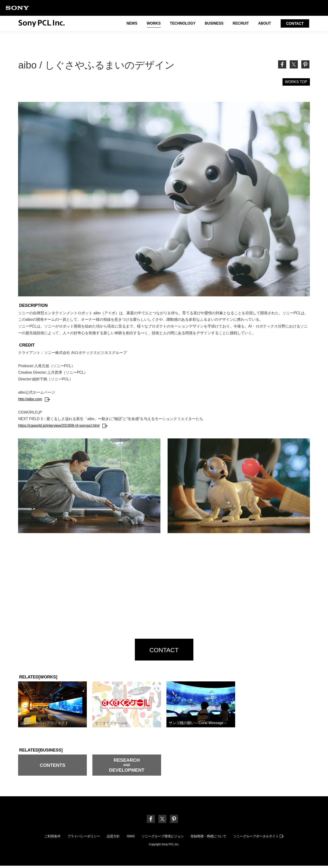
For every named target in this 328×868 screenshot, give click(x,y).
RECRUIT (240, 24)
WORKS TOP (296, 82)
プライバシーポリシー (83, 838)
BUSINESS (213, 24)
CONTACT (295, 24)
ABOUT (264, 24)
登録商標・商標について (210, 838)
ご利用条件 (51, 838)
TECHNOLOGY (181, 24)
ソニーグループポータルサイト (260, 838)
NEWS (130, 24)
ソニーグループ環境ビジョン (163, 838)
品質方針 (113, 838)
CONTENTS (53, 767)
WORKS (151, 24)
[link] (305, 64)
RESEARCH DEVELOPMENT (127, 767)
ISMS (131, 838)
